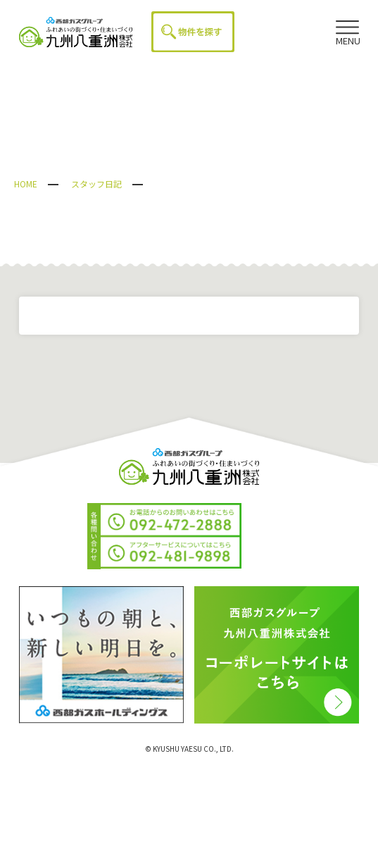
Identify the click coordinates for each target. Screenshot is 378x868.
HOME (26, 184)
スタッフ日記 (96, 184)
